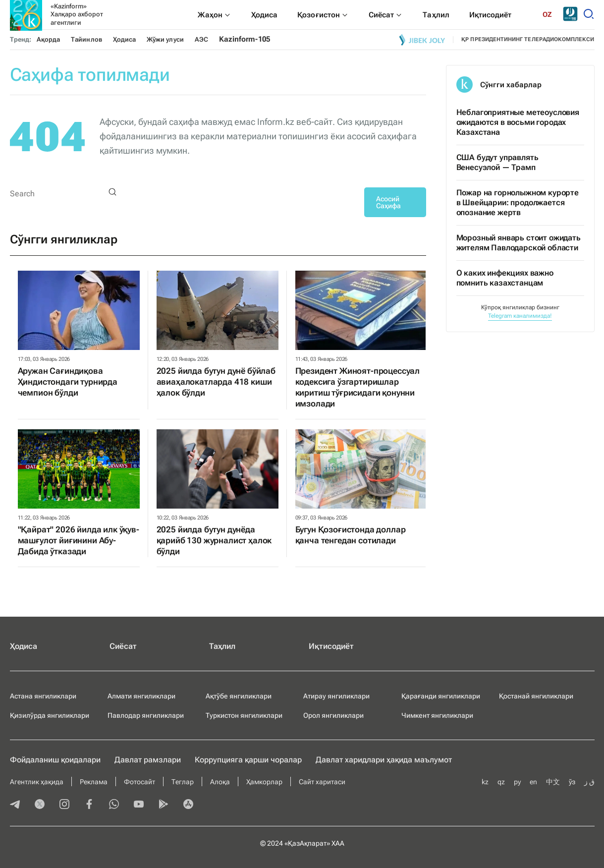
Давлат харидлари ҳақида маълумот (384, 760)
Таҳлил (222, 646)
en (533, 782)
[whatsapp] (114, 805)
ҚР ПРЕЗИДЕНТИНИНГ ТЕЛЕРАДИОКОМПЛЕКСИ (528, 39)
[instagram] (64, 805)
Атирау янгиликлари (336, 696)
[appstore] (188, 805)
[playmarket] (164, 805)
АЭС (201, 39)
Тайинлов (86, 39)
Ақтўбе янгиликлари (239, 696)
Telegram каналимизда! (520, 316)
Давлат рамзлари (148, 760)
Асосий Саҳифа (388, 202)
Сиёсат (123, 646)
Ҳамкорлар (264, 782)
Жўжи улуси (165, 39)
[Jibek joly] (422, 40)
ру (517, 782)
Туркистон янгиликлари (244, 715)
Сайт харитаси (322, 782)
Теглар (183, 782)
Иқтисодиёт (331, 646)
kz (485, 782)
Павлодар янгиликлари (146, 715)
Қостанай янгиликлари (536, 696)
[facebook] (89, 805)
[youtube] (139, 805)
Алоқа (220, 782)
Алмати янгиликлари (141, 696)
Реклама (94, 782)
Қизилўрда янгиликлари (50, 715)
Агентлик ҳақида (37, 782)
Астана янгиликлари (43, 696)
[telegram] (15, 805)
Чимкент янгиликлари (437, 715)
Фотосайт (139, 782)
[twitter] (40, 805)
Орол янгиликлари (333, 715)
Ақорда (48, 39)
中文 (553, 782)
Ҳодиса (124, 39)
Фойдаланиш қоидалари (55, 760)
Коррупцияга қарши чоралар (248, 760)
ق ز (589, 782)
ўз (572, 782)
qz (501, 782)
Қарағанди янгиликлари (441, 696)
